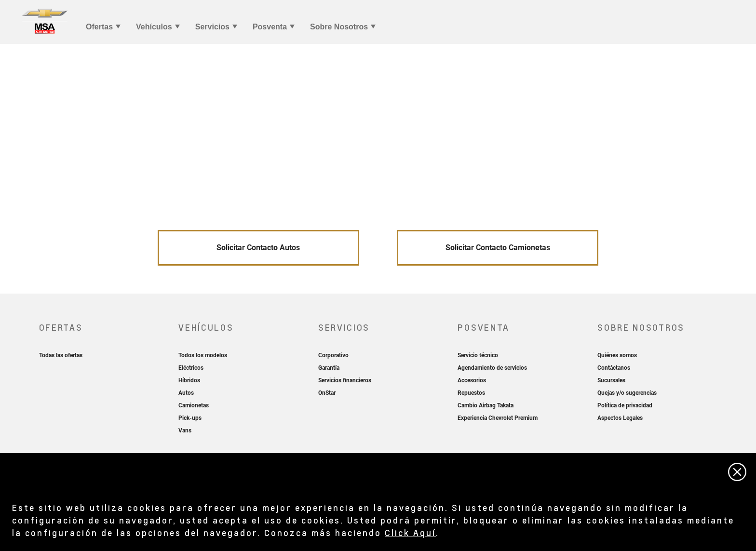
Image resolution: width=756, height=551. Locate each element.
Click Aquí (410, 532)
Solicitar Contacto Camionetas (498, 248)
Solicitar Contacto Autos (258, 248)
